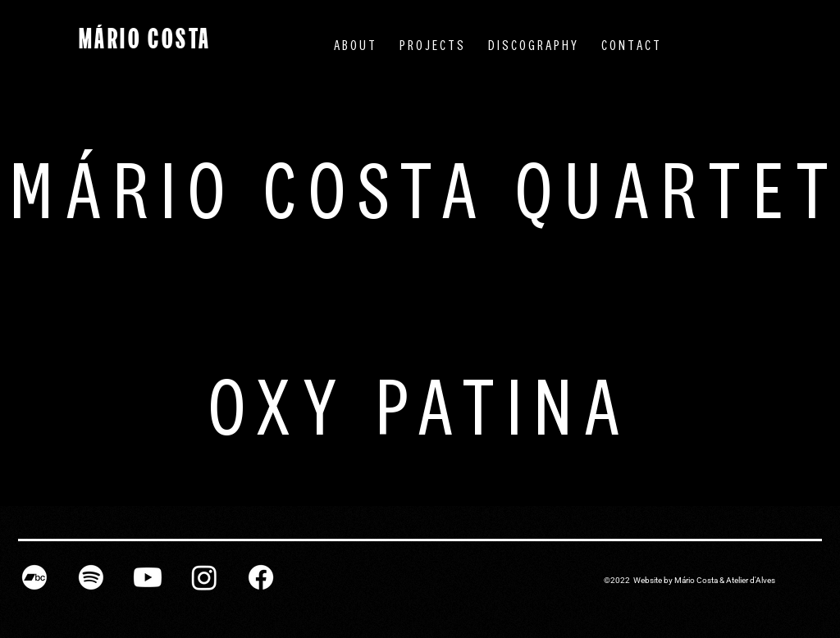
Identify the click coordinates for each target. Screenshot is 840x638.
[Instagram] (204, 577)
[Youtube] (148, 577)
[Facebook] (261, 577)
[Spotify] (91, 577)
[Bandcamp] (34, 577)
